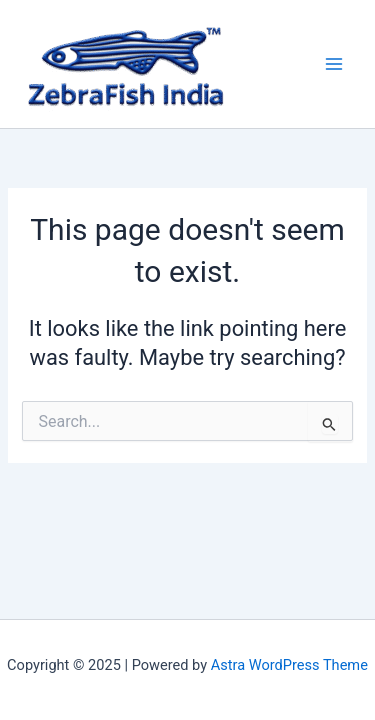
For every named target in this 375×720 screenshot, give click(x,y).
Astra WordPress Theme (289, 665)
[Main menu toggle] (334, 64)
